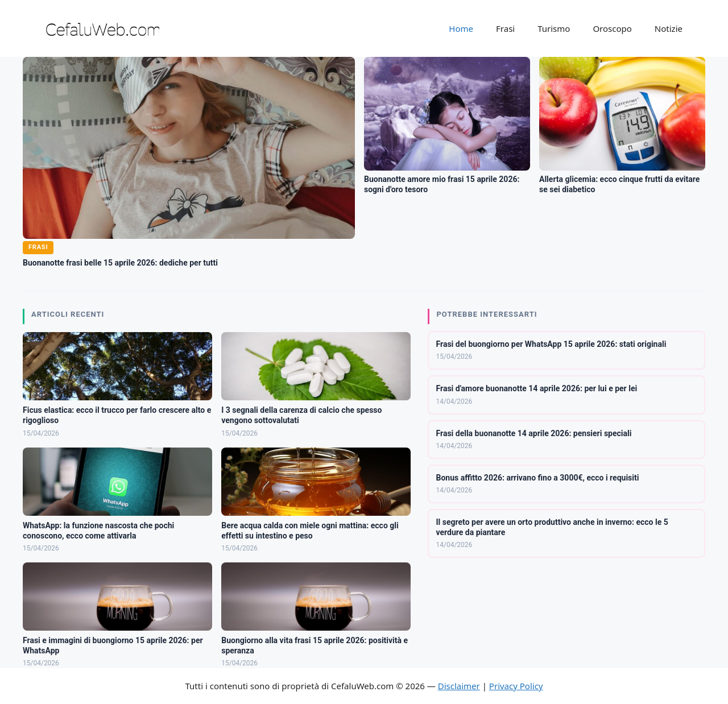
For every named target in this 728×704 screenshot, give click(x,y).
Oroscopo (612, 28)
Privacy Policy (516, 686)
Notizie (669, 28)
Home (461, 28)
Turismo (554, 28)
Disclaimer (459, 686)
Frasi (505, 28)
